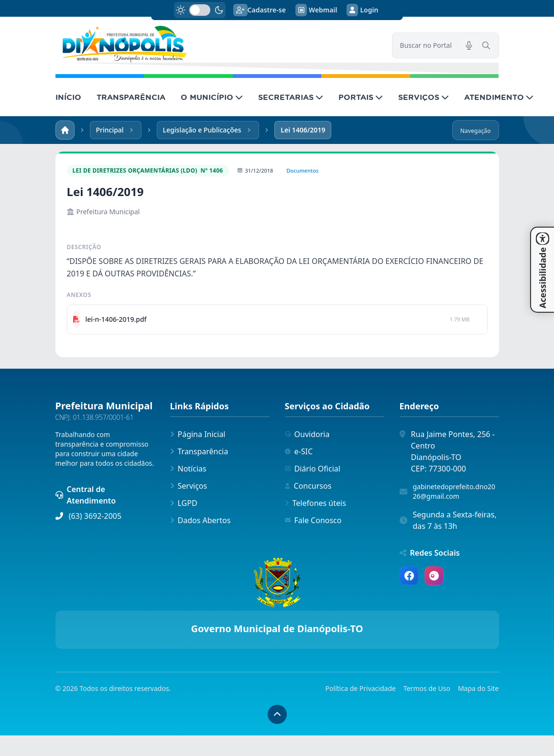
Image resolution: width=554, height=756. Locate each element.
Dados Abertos (201, 520)
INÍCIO (68, 97)
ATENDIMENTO (499, 97)
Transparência (199, 451)
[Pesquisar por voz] (469, 45)
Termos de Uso (427, 688)
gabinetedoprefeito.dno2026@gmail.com (454, 491)
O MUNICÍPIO (212, 97)
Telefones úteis (315, 503)
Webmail (316, 10)
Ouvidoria (307, 434)
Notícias (188, 469)
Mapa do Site (478, 688)
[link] (218, 44)
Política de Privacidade (361, 688)
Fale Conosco (313, 520)
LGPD (184, 503)
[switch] (200, 10)
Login (362, 10)
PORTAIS (361, 97)
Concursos (308, 486)
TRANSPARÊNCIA (131, 97)
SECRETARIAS (291, 97)
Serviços (189, 486)
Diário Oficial (313, 469)
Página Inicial (198, 434)
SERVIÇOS (424, 97)
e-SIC (299, 451)
